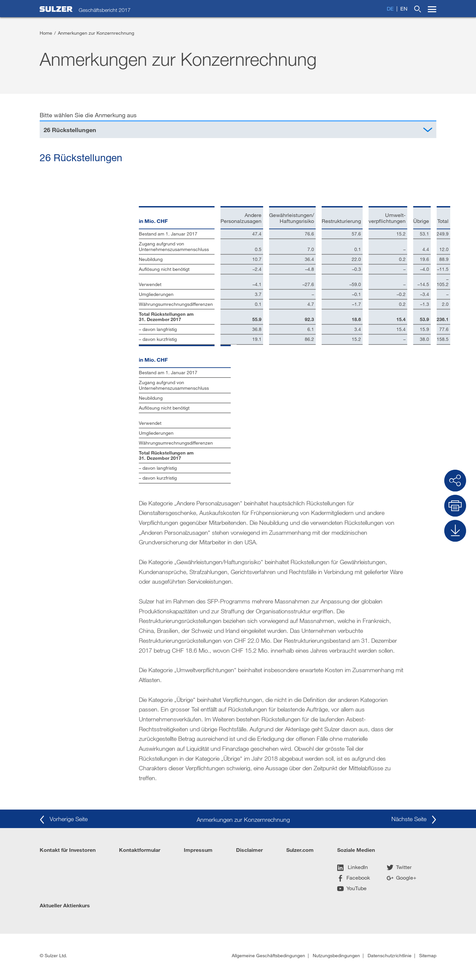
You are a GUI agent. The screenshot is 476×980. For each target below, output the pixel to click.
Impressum (198, 850)
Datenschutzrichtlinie (390, 955)
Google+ (402, 877)
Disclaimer (249, 850)
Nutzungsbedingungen (336, 955)
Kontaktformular (140, 850)
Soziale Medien (356, 850)
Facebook (354, 877)
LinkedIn (353, 867)
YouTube (352, 888)
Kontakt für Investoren (68, 850)
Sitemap (428, 955)
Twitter (399, 867)
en (404, 8)
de (390, 8)
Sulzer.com (300, 850)
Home (46, 33)
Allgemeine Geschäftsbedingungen (268, 955)
